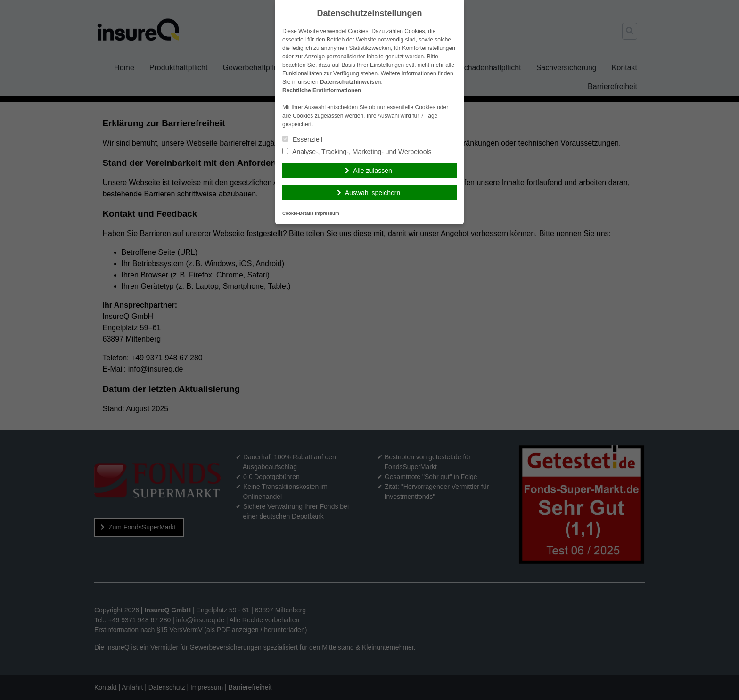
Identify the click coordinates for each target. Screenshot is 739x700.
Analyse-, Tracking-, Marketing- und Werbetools (357, 152)
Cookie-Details (298, 213)
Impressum (327, 213)
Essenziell (302, 139)
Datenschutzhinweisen (350, 82)
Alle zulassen (373, 171)
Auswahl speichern (373, 193)
